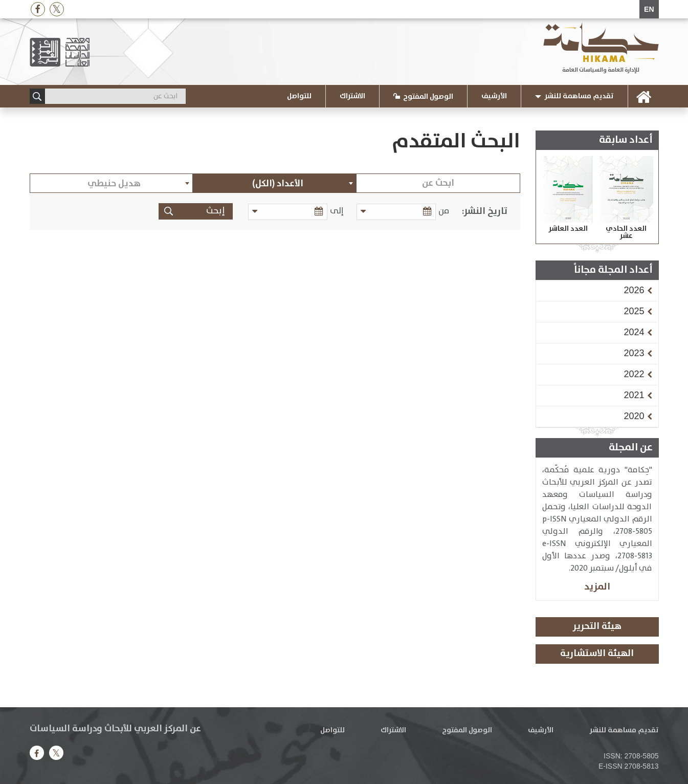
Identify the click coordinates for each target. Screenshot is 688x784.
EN (649, 9)
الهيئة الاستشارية (597, 654)
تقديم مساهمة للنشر (579, 96)
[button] (634, 290)
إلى (342, 211)
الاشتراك (352, 96)
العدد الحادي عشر (626, 232)
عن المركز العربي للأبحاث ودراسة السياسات (115, 729)
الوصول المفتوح (428, 97)
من (444, 211)
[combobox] (275, 183)
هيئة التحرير (597, 626)
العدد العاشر (568, 229)
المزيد (597, 587)
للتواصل (299, 96)
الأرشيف (494, 96)
